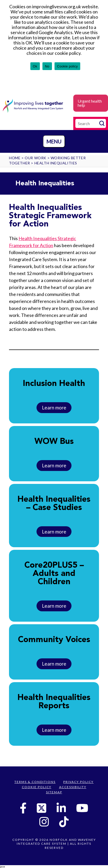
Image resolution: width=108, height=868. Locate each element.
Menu (54, 141)
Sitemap (54, 792)
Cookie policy (67, 66)
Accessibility (73, 787)
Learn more (54, 408)
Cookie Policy (37, 787)
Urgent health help (90, 103)
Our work (35, 158)
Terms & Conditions (35, 782)
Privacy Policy (78, 782)
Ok (35, 66)
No (47, 66)
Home (15, 158)
